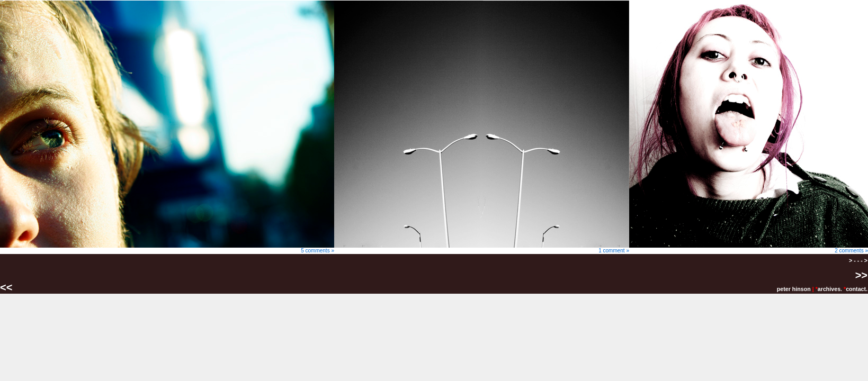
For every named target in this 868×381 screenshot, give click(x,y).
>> (861, 275)
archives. (830, 289)
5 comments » (167, 248)
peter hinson (794, 289)
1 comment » (482, 248)
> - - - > (858, 260)
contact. (857, 289)
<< (8, 287)
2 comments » (749, 248)
